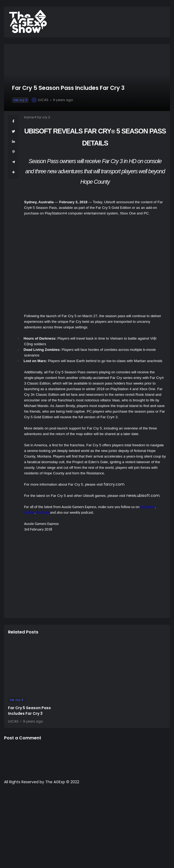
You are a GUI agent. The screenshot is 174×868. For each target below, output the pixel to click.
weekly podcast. (82, 512)
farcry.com (114, 484)
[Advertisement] (95, 577)
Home (29, 117)
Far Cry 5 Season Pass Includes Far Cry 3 (29, 711)
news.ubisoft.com (143, 496)
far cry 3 (20, 100)
